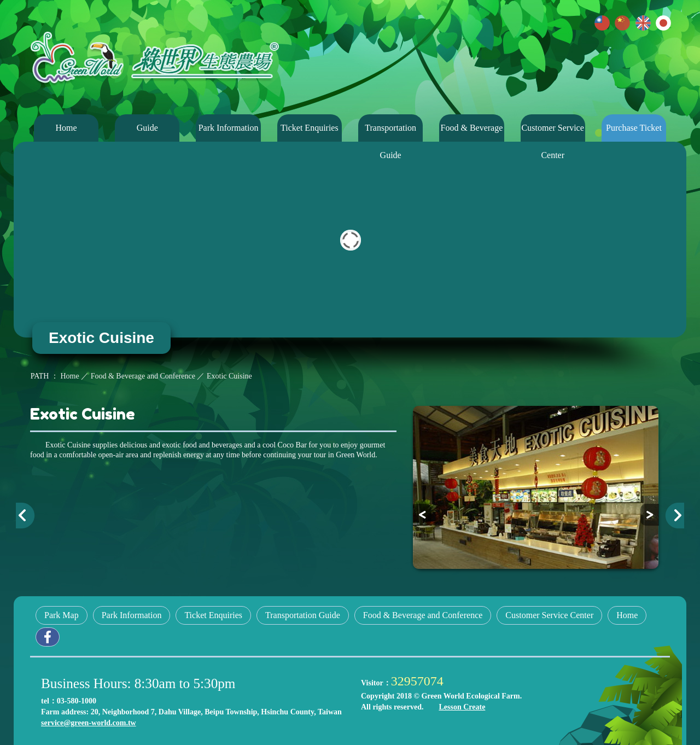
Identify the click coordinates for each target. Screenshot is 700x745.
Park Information (229, 128)
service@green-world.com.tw (89, 723)
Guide (147, 128)
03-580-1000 (77, 701)
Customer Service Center (553, 132)
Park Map (62, 615)
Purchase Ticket (634, 128)
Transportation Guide (390, 132)
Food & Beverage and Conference (423, 615)
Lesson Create (462, 707)
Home (66, 128)
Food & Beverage (472, 128)
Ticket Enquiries (310, 128)
